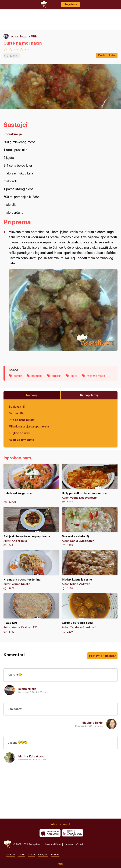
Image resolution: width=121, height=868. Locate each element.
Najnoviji (32, 395)
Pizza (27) (31, 613)
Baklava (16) (17, 406)
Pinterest (55, 854)
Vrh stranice (59, 824)
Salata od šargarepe (31, 484)
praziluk (56, 376)
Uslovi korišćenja (53, 844)
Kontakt (80, 844)
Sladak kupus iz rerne (90, 570)
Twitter (22, 854)
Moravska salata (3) (90, 527)
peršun (18, 376)
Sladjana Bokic (92, 723)
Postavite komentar (102, 656)
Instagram (43, 854)
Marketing (69, 844)
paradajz (37, 376)
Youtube (31, 854)
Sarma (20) (16, 413)
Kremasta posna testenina (31, 570)
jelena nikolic (27, 689)
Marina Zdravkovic (31, 756)
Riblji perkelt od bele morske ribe (90, 484)
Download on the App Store (50, 833)
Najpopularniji (89, 395)
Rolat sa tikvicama (21, 440)
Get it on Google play (73, 833)
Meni (61, 864)
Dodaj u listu (107, 55)
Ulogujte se (71, 4)
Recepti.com (8, 844)
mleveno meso (96, 376)
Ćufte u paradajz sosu (90, 613)
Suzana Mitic (29, 36)
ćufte (74, 376)
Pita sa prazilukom (22, 420)
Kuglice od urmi (19, 433)
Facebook (11, 854)
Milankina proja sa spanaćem (29, 426)
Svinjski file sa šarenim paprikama (31, 527)
